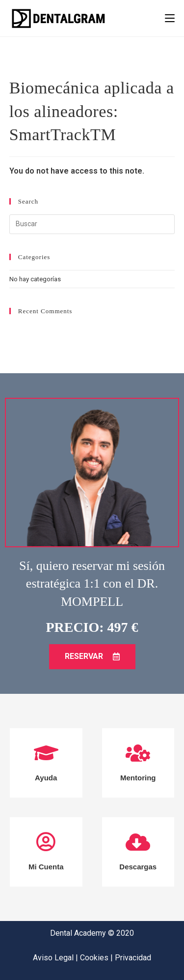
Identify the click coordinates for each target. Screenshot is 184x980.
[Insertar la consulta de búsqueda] (92, 224)
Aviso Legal (54, 958)
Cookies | (97, 958)
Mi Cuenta (46, 867)
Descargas (138, 867)
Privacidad (133, 958)
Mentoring (138, 778)
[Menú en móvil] (170, 18)
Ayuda (46, 778)
